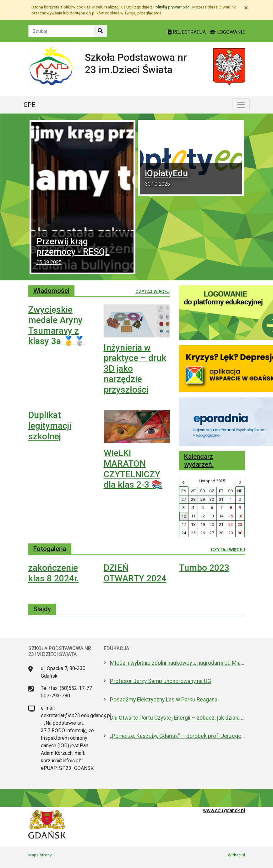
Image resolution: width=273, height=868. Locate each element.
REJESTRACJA (187, 32)
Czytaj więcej (153, 291)
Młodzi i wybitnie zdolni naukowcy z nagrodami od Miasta (177, 663)
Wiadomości (51, 291)
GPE (30, 105)
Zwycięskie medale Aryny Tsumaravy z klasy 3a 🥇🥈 (57, 325)
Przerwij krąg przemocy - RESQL (82, 252)
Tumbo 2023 (204, 568)
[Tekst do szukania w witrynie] (61, 31)
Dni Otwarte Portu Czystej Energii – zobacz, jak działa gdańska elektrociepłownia (177, 718)
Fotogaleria (50, 549)
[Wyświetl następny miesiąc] (240, 482)
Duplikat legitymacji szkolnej (50, 426)
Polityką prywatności (172, 7)
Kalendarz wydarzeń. (199, 460)
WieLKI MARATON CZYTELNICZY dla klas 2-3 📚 (133, 469)
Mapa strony (40, 855)
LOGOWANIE (227, 32)
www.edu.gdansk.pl (224, 810)
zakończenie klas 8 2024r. (54, 573)
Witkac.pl (236, 855)
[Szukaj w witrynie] (100, 31)
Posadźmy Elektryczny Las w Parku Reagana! (164, 700)
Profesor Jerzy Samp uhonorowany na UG (161, 681)
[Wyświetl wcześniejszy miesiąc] (184, 482)
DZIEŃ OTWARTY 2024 (135, 573)
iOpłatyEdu (191, 179)
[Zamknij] (246, 8)
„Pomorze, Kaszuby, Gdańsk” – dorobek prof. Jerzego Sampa (177, 736)
